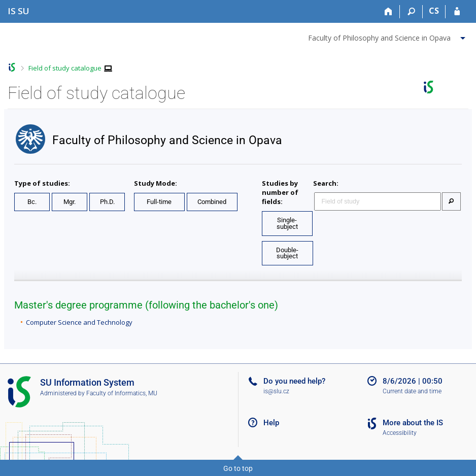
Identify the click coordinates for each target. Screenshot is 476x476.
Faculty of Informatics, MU (122, 393)
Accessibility (400, 433)
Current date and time (412, 391)
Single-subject (287, 223)
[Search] (411, 12)
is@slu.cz (276, 391)
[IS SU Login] (457, 12)
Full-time (159, 202)
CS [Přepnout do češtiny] (434, 11)
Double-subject (287, 253)
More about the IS (413, 423)
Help (271, 423)
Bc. (32, 202)
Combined (212, 202)
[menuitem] (388, 36)
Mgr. (70, 202)
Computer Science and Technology (79, 322)
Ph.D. (107, 202)
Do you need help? (294, 381)
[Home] (388, 12)
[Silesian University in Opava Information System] (19, 11)
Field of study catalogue (65, 68)
